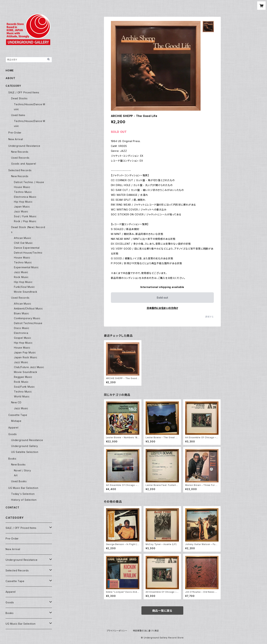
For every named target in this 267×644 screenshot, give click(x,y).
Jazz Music (21, 211)
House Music (22, 187)
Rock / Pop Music (25, 221)
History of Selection (24, 500)
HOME (10, 70)
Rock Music (21, 277)
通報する (209, 317)
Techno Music (23, 192)
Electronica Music (25, 197)
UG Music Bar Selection (23, 488)
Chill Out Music (23, 243)
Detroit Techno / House (29, 182)
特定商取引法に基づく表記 (146, 631)
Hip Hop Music (23, 202)
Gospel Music (23, 338)
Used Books (19, 481)
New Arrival (16, 139)
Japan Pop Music (25, 352)
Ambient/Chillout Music (28, 308)
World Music (22, 396)
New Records (20, 152)
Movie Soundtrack (26, 292)
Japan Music (22, 207)
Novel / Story (22, 470)
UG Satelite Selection (25, 452)
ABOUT (10, 78)
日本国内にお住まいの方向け (162, 308)
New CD (16, 402)
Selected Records (20, 170)
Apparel (13, 428)
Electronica (21, 333)
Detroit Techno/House (28, 323)
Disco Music (22, 328)
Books (12, 459)
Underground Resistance (24, 146)
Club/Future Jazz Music (29, 367)
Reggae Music (23, 377)
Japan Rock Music (26, 357)
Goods (13, 434)
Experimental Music (26, 267)
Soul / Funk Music (25, 216)
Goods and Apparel (24, 164)
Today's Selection (23, 494)
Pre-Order (15, 133)
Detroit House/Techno (28, 253)
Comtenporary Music (27, 318)
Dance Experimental (27, 248)
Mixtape (16, 421)
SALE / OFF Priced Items (24, 92)
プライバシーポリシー (117, 631)
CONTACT (12, 507)
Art (16, 475)
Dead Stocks (19, 98)
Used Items (18, 115)
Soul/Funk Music (24, 387)
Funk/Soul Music (24, 287)
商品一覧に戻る (162, 611)
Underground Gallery (25, 446)
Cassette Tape (18, 415)
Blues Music (22, 313)
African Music (22, 238)
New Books (18, 465)
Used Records (20, 158)
